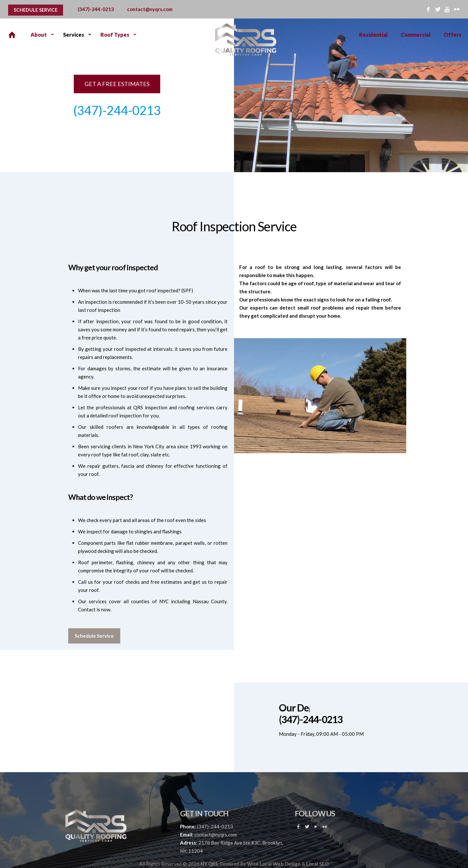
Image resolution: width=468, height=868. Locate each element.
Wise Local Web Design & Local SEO (288, 864)
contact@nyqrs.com (150, 9)
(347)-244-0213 (96, 9)
